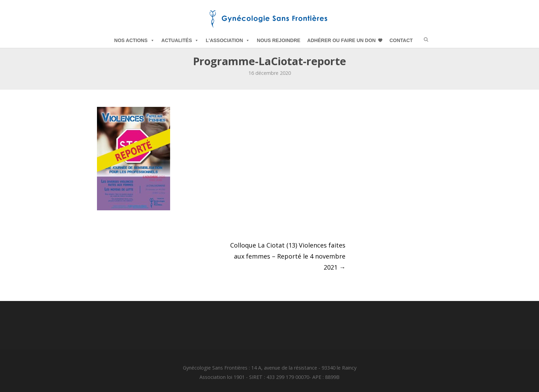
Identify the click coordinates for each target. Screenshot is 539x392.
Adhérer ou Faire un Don (341, 40)
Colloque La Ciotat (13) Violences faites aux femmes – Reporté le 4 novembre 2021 (288, 256)
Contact (401, 40)
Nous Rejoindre (278, 40)
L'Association (228, 40)
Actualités (180, 40)
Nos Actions (134, 40)
